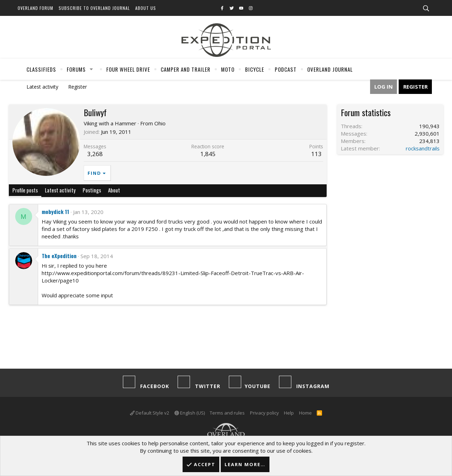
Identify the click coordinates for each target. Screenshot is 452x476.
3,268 (95, 154)
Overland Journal (330, 69)
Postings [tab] (92, 190)
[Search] (426, 8)
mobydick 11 (55, 212)
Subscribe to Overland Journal (94, 8)
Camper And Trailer (186, 69)
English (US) (190, 413)
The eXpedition (59, 256)
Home (305, 413)
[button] (91, 69)
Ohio (160, 123)
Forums (76, 69)
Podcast (286, 69)
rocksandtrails (423, 148)
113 (316, 154)
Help (289, 413)
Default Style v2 (150, 413)
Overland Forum (35, 8)
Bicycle (255, 69)
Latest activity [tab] (60, 190)
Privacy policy (264, 413)
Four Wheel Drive (128, 69)
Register (78, 87)
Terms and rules (227, 413)
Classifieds (41, 69)
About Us (146, 8)
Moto (228, 69)
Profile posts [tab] (25, 190)
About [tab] (114, 190)
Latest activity (42, 87)
